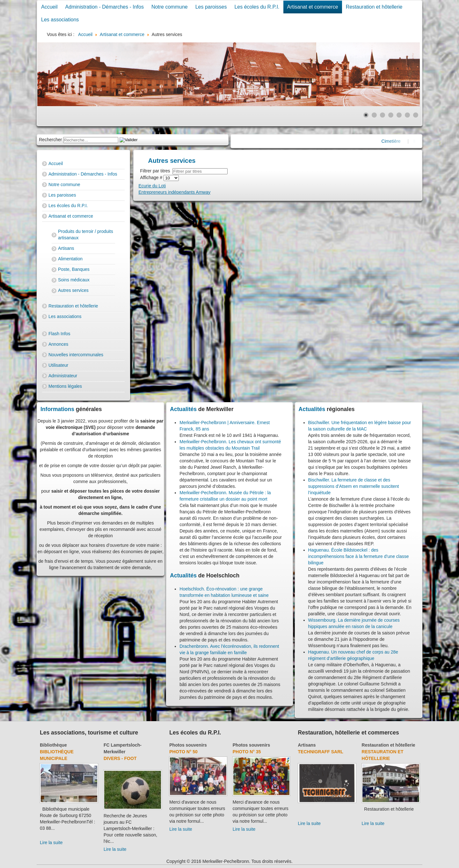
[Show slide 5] (399, 115)
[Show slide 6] (407, 115)
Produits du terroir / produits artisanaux (86, 235)
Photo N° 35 (247, 752)
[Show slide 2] (374, 115)
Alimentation (70, 259)
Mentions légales (65, 386)
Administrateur (63, 376)
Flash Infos (59, 334)
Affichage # (152, 177)
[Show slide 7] (416, 115)
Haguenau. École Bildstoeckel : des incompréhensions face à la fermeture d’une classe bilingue (359, 556)
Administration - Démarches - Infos (105, 7)
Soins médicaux (74, 280)
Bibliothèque (53, 745)
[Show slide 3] (382, 115)
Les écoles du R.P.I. (257, 7)
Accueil (49, 7)
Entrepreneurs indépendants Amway (175, 192)
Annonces (58, 344)
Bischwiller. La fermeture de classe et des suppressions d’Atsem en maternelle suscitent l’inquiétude (354, 486)
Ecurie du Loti (152, 186)
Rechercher (50, 140)
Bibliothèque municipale (57, 755)
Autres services (73, 290)
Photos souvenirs (188, 745)
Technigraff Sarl (321, 752)
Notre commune (170, 7)
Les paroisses (211, 7)
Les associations (60, 20)
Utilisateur (58, 365)
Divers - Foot (120, 758)
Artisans (66, 248)
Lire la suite (51, 843)
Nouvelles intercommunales (76, 355)
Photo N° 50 (183, 752)
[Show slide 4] (391, 115)
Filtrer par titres (157, 171)
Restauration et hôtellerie (374, 7)
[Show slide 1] (366, 115)
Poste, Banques (74, 269)
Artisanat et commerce (313, 7)
